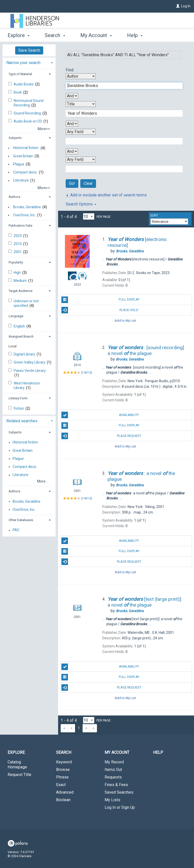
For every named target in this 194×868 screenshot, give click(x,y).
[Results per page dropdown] (89, 216)
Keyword (64, 762)
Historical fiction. (26, 148)
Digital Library (25, 354)
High (18, 273)
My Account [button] (96, 35)
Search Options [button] (81, 204)
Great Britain (23, 156)
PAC (16, 530)
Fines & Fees (116, 785)
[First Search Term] (122, 86)
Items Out (113, 770)
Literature (21, 181)
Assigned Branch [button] (21, 336)
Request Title (19, 775)
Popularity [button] (16, 262)
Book (18, 92)
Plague (19, 164)
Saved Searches (119, 792)
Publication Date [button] (20, 226)
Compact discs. (25, 172)
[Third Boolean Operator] (72, 151)
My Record (114, 762)
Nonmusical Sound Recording (29, 103)
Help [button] (135, 35)
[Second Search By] (81, 104)
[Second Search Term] (122, 113)
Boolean (63, 800)
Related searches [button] (22, 421)
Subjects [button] (15, 138)
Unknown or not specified (26, 303)
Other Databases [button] (21, 520)
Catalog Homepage (17, 765)
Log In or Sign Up (120, 807)
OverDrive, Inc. (24, 215)
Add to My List (125, 321)
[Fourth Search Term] (122, 169)
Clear (88, 183)
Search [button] (55, 35)
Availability (100, 415)
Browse (63, 770)
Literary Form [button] (18, 398)
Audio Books (24, 84)
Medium (21, 281)
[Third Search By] (81, 132)
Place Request (101, 436)
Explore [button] (19, 35)
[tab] (29, 62)
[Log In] (178, 6)
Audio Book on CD (28, 121)
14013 (87, 373)
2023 (18, 236)
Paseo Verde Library (30, 371)
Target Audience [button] (20, 291)
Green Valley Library (30, 362)
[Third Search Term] (122, 141)
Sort (154, 216)
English (20, 326)
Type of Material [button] (20, 74)
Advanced (65, 792)
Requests (113, 777)
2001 (18, 252)
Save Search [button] (29, 50)
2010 (18, 244)
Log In (186, 6)
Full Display (100, 300)
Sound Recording (28, 113)
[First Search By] (81, 76)
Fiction (19, 408)
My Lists (112, 800)
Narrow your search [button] (23, 63)
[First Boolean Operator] (72, 96)
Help (158, 752)
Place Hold (100, 310)
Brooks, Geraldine (27, 207)
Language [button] (16, 316)
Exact (61, 785)
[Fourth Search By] (81, 159)
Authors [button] (14, 197)
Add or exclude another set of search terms (106, 195)
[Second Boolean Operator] (72, 124)
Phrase (62, 777)
